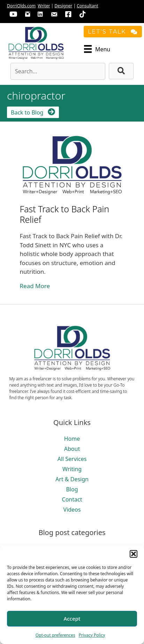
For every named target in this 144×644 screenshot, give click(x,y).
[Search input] (58, 71)
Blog (72, 489)
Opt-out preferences (55, 635)
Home (72, 439)
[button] (134, 554)
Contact (72, 499)
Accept (72, 619)
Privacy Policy (92, 635)
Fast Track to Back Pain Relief (65, 214)
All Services (72, 459)
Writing (72, 469)
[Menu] (97, 49)
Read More (35, 286)
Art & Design (72, 479)
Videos (72, 510)
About (72, 449)
